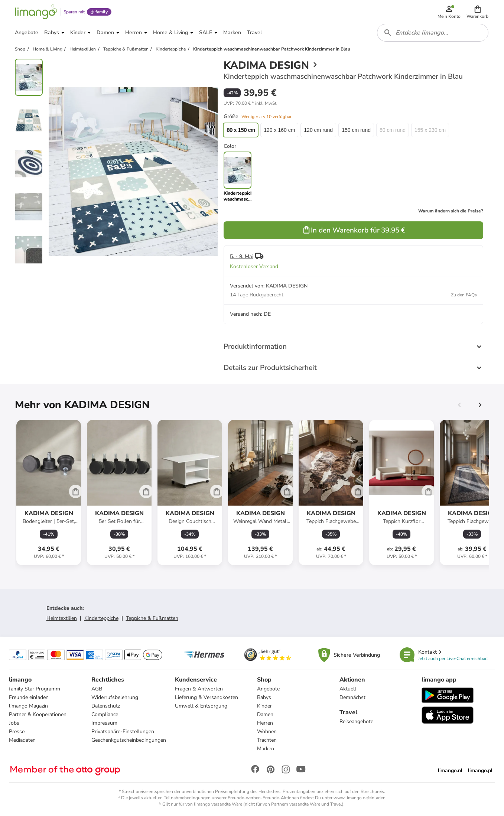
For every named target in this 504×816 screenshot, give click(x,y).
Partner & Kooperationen (38, 714)
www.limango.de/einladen (360, 798)
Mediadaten (22, 740)
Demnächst (352, 697)
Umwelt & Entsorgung (201, 706)
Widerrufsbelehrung (115, 697)
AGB (97, 689)
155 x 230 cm (430, 130)
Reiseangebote (356, 721)
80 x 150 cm (241, 130)
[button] (477, 12)
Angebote (268, 689)
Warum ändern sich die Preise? (451, 211)
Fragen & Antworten (199, 689)
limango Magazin (28, 706)
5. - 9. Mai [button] (242, 256)
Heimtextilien (62, 618)
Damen (265, 714)
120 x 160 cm (279, 130)
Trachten (267, 740)
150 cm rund (356, 130)
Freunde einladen (29, 697)
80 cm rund (393, 130)
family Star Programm (35, 689)
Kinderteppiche (101, 618)
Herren (265, 723)
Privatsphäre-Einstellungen (123, 732)
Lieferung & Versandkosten (207, 697)
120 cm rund (318, 130)
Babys (264, 697)
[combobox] (433, 33)
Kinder (264, 706)
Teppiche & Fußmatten (152, 618)
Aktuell (348, 689)
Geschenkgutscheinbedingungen (129, 740)
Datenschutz (106, 706)
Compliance (105, 714)
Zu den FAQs (464, 295)
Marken (266, 749)
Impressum (104, 723)
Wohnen (267, 732)
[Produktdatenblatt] (49, 492)
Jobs (14, 723)
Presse (17, 732)
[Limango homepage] (36, 12)
